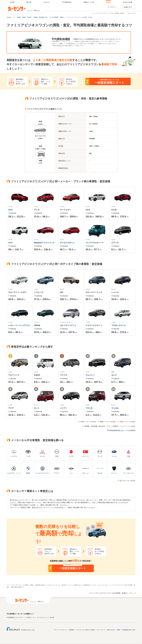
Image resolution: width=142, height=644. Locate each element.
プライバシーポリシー (60, 630)
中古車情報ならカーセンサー (15, 617)
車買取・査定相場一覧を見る (95, 426)
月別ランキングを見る (128, 422)
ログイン (113, 7)
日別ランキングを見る (88, 422)
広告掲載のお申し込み (129, 630)
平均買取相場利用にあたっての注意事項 (121, 430)
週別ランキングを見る (108, 422)
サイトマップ (131, 13)
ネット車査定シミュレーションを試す (122, 426)
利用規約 (72, 630)
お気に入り (128, 7)
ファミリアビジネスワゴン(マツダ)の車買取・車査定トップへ (111, 593)
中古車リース (30, 617)
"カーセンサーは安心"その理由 (86, 630)
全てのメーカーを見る (128, 481)
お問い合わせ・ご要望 (113, 630)
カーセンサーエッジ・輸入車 (46, 617)
